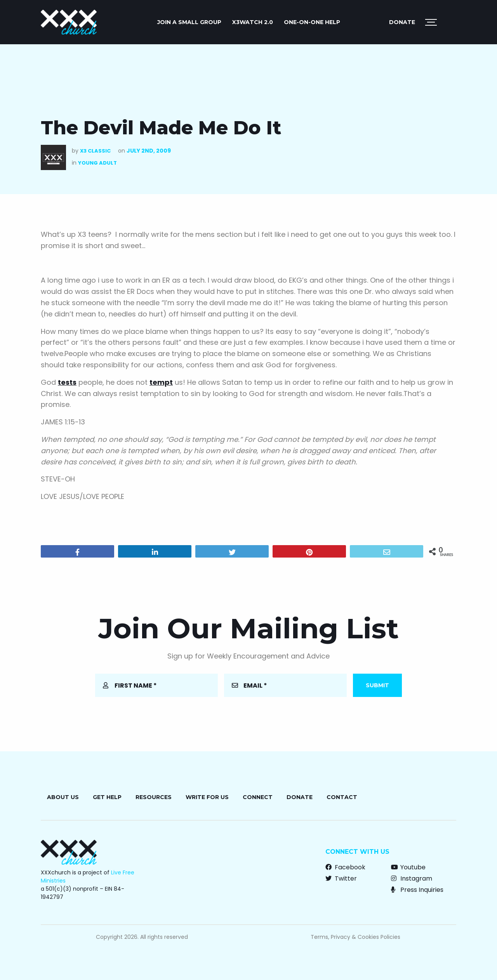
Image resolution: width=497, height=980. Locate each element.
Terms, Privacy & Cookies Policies (355, 937)
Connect (258, 797)
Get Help (107, 797)
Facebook (345, 867)
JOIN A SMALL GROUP (189, 22)
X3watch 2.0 (253, 22)
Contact (342, 797)
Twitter (341, 878)
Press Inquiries (417, 890)
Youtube (408, 867)
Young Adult (97, 163)
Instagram (412, 878)
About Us (63, 797)
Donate (402, 22)
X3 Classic (95, 151)
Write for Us (207, 797)
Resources (154, 797)
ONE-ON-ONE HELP (312, 22)
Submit (377, 685)
